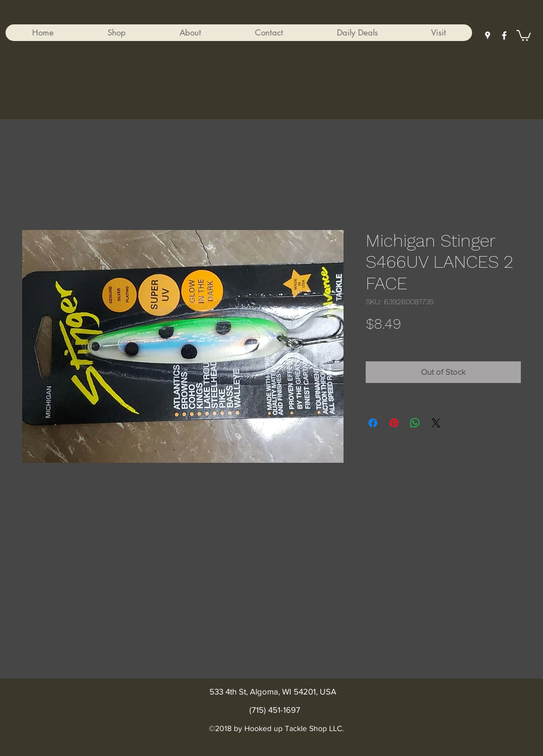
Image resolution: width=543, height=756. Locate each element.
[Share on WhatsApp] (415, 423)
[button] (116, 33)
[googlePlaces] (488, 35)
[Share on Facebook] (373, 423)
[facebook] (504, 35)
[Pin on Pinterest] (394, 423)
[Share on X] (436, 423)
